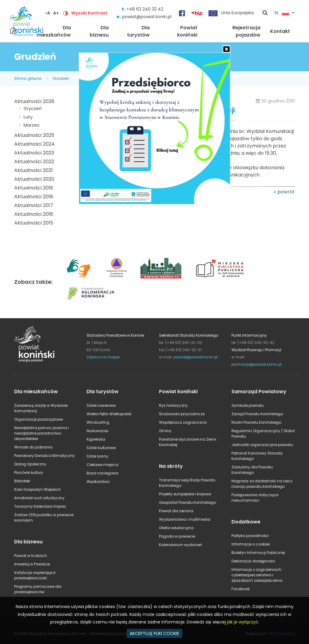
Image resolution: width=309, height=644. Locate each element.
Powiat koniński (187, 31)
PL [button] (282, 13)
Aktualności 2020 (34, 179)
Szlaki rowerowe (101, 405)
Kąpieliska (96, 439)
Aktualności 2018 (34, 197)
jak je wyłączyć (243, 622)
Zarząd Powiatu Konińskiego (257, 414)
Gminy (165, 431)
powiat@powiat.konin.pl (147, 17)
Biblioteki (22, 481)
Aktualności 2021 (33, 170)
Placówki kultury (29, 472)
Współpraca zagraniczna (183, 422)
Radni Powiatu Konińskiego (256, 422)
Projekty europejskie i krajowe (185, 494)
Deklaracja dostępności (253, 561)
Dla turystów (138, 31)
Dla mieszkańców (54, 31)
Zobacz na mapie (103, 357)
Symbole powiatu (248, 405)
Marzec (32, 125)
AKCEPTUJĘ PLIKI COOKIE (154, 633)
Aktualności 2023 (34, 153)
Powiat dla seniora (176, 511)
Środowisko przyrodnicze (182, 414)
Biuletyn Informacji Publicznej (258, 553)
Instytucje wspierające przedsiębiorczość (35, 575)
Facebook (241, 589)
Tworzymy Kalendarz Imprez (40, 506)
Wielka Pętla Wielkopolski (109, 414)
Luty (28, 117)
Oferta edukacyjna (176, 528)
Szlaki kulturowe (101, 448)
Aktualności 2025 (34, 135)
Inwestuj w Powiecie (32, 564)
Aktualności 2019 (33, 188)
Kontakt (280, 31)
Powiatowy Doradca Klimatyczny (45, 456)
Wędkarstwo (98, 482)
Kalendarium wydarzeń (181, 545)
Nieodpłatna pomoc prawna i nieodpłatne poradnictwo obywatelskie (41, 433)
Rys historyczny (173, 405)
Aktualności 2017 (34, 205)
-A (47, 13)
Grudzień (61, 78)
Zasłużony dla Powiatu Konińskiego (252, 470)
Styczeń (33, 108)
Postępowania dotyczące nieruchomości (255, 498)
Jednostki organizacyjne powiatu (262, 445)
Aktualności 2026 (34, 101)
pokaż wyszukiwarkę (265, 13)
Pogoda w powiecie (177, 536)
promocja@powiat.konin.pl (256, 364)
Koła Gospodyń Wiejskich (38, 489)
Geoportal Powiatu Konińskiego (188, 502)
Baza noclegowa (102, 473)
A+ (56, 13)
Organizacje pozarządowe (38, 419)
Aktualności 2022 (34, 162)
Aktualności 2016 (34, 214)
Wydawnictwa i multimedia (185, 519)
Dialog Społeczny (30, 464)
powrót (286, 192)
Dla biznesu (99, 31)
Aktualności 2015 (34, 223)
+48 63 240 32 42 (145, 9)
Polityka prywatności (250, 536)
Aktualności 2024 (34, 144)
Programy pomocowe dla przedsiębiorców (38, 589)
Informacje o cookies (251, 544)
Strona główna (28, 78)
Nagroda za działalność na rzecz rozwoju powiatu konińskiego (262, 484)
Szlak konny (97, 456)
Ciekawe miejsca (102, 465)
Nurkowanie (97, 431)
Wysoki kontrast (89, 13)
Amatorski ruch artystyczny (39, 498)
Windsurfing (98, 422)
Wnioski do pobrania (33, 447)
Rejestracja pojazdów (246, 31)
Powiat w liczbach (31, 556)
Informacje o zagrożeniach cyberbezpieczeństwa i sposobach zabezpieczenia (257, 575)
